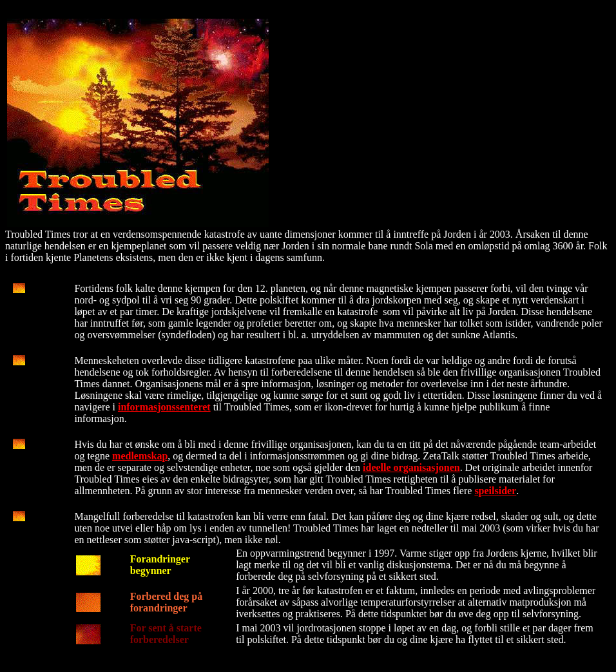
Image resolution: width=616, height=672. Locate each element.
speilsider (495, 491)
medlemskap (140, 456)
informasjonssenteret (164, 407)
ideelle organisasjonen (411, 467)
